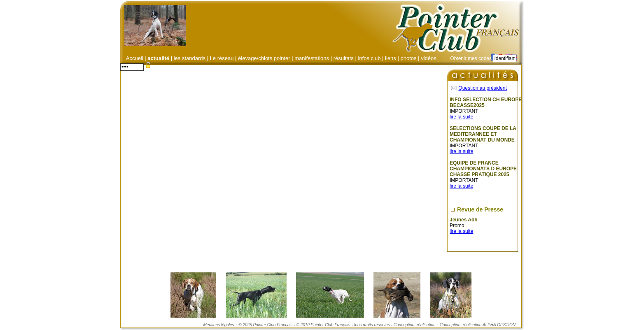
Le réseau (222, 58)
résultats (344, 58)
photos (408, 58)
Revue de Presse (480, 209)
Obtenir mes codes (471, 58)
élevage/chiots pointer (264, 58)
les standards (190, 58)
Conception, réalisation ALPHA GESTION (478, 325)
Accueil (135, 58)
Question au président (482, 88)
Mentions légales (219, 325)
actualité (159, 58)
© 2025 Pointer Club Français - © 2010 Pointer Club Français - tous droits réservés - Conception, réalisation (337, 325)
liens (391, 58)
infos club (369, 58)
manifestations (312, 58)
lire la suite (461, 117)
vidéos (429, 58)
